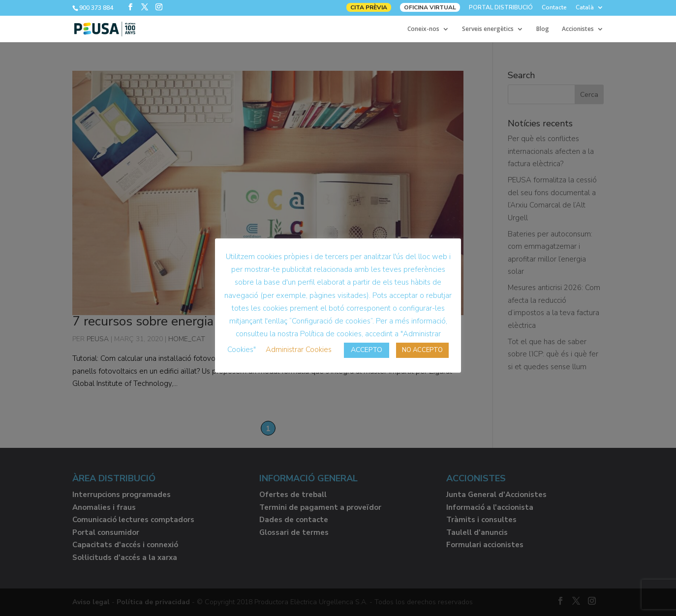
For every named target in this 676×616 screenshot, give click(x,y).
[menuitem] (590, 10)
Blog (543, 29)
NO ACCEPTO (422, 350)
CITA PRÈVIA (369, 7)
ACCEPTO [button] (367, 350)
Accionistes (578, 29)
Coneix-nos (423, 29)
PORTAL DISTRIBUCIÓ (501, 8)
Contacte (554, 8)
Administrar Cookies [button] (299, 350)
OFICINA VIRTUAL (430, 7)
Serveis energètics (488, 29)
